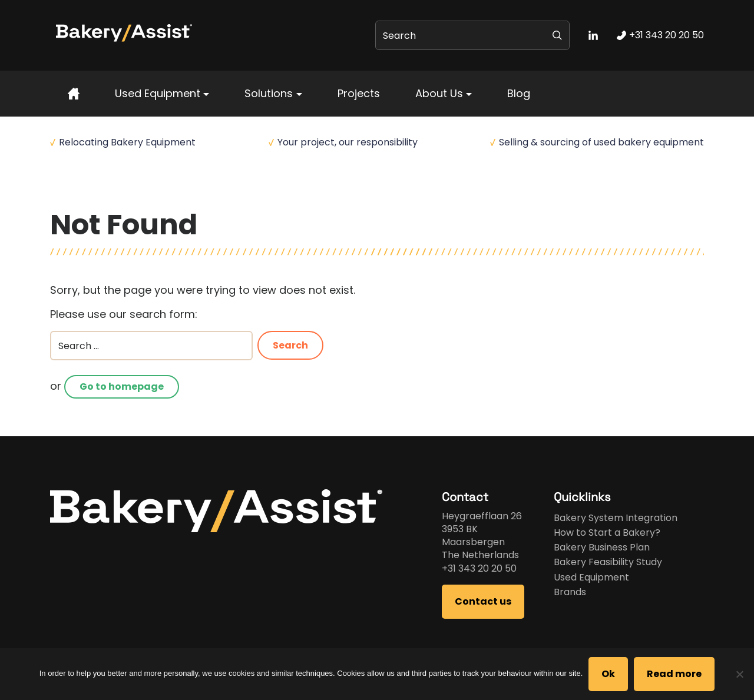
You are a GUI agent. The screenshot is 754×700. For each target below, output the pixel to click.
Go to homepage (122, 387)
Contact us (483, 601)
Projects (359, 93)
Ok (608, 674)
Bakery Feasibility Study (608, 562)
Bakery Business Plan (602, 547)
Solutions (269, 93)
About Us (439, 93)
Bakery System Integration (616, 518)
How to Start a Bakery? (607, 533)
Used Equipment (158, 93)
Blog (519, 93)
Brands (570, 592)
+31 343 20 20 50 (479, 568)
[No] (739, 674)
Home (62, 189)
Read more (674, 674)
